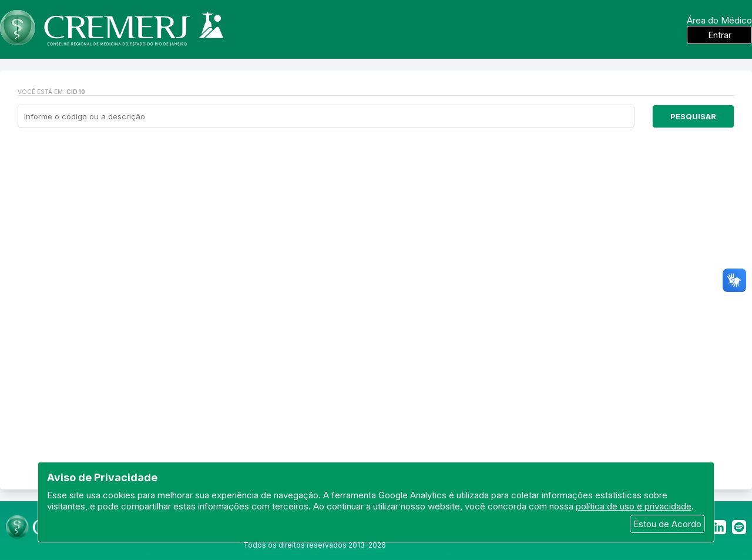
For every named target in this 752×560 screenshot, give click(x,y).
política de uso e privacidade (634, 506)
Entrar (720, 35)
